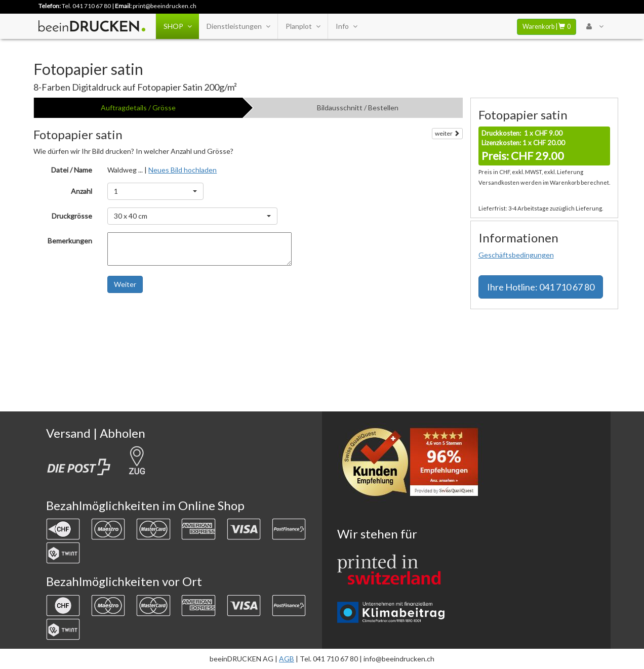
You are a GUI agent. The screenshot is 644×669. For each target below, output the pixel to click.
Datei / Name (72, 170)
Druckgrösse (72, 216)
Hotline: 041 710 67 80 (541, 287)
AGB (287, 659)
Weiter (125, 284)
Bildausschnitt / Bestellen (358, 108)
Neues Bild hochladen (183, 170)
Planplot (303, 26)
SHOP (177, 26)
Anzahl (82, 191)
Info (346, 26)
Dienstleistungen (238, 26)
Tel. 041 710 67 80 (86, 6)
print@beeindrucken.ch (165, 6)
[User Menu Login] (595, 26)
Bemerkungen (70, 241)
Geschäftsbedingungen (516, 255)
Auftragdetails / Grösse (138, 108)
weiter (447, 133)
